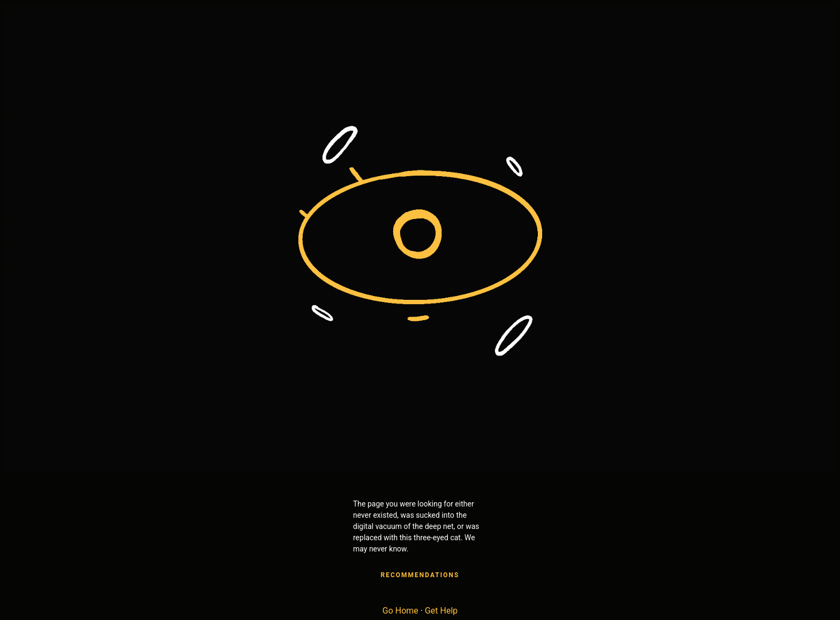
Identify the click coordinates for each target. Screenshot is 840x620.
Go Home (400, 611)
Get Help (441, 611)
